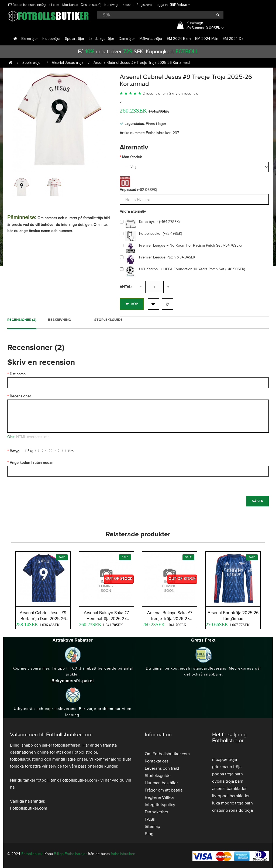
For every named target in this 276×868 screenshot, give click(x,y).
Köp (132, 304)
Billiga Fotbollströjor (70, 853)
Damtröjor (127, 39)
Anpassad (128, 190)
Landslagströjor (101, 39)
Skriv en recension (185, 94)
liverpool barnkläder (231, 795)
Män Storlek (132, 157)
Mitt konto (70, 5)
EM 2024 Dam (234, 39)
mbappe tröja (225, 758)
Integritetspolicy (160, 804)
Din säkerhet (157, 811)
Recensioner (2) (22, 319)
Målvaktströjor (151, 39)
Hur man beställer (161, 782)
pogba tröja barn (227, 773)
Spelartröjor (75, 39)
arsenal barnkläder (229, 787)
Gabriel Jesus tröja (68, 63)
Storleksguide (108, 319)
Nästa (257, 500)
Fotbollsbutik (32, 853)
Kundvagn (112, 5)
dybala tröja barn (228, 780)
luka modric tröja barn (232, 802)
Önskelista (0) (91, 5)
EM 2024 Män (207, 39)
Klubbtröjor (51, 39)
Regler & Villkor (159, 796)
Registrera (144, 5)
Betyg (15, 450)
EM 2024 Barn (179, 39)
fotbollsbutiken (123, 853)
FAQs (150, 818)
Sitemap (152, 825)
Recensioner (20, 395)
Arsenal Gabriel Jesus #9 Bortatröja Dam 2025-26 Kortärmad (43, 618)
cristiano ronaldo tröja (232, 809)
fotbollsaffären (67, 744)
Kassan (128, 5)
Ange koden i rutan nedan (32, 462)
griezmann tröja (227, 766)
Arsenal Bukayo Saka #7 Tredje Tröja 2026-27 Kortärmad (170, 618)
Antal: (126, 287)
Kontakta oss (157, 760)
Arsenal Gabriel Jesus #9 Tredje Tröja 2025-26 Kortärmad (142, 63)
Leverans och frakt (162, 767)
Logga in (161, 5)
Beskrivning (59, 319)
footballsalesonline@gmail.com (34, 5)
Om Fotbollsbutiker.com (167, 753)
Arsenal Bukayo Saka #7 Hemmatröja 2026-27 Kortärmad (106, 618)
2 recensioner (154, 94)
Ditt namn (18, 373)
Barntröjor (30, 39)
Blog (149, 833)
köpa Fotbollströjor (80, 751)
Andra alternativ (133, 211)
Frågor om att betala (164, 789)
